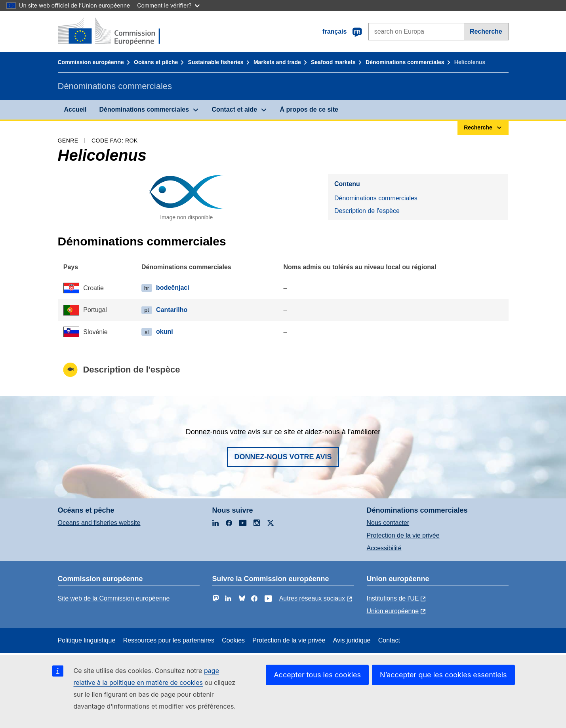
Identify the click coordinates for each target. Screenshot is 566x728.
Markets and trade (277, 62)
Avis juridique (352, 640)
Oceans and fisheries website (99, 523)
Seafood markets (333, 62)
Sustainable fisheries (216, 62)
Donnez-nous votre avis (283, 457)
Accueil (75, 109)
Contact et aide (234, 109)
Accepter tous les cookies (317, 675)
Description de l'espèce (367, 211)
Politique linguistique (87, 640)
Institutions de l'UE (393, 598)
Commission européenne (91, 62)
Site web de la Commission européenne (114, 598)
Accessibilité (384, 548)
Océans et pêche (156, 62)
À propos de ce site (309, 109)
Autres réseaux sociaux (312, 598)
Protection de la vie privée (403, 535)
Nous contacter (388, 523)
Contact (389, 640)
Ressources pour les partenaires (169, 640)
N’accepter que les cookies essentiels (443, 675)
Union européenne (393, 611)
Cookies (233, 640)
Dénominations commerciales (405, 62)
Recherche (486, 31)
